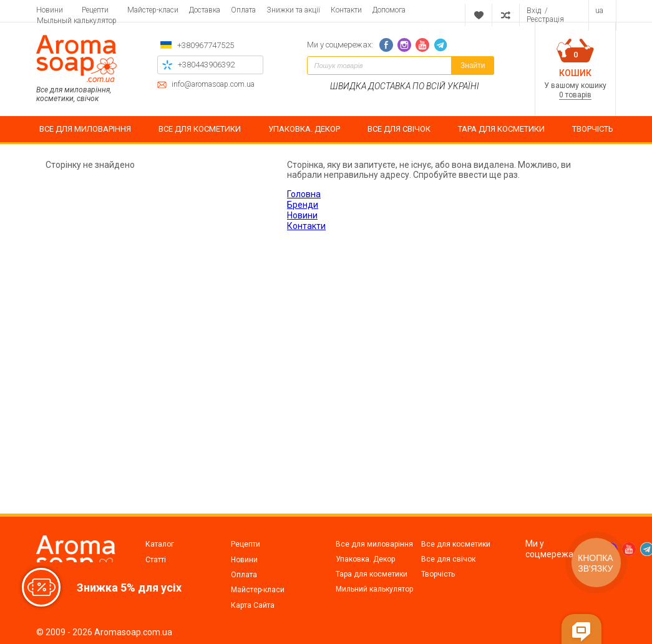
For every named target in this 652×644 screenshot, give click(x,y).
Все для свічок (448, 559)
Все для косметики (456, 544)
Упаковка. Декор (365, 559)
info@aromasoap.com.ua (213, 85)
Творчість (438, 574)
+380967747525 (206, 45)
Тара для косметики (372, 574)
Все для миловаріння (374, 544)
